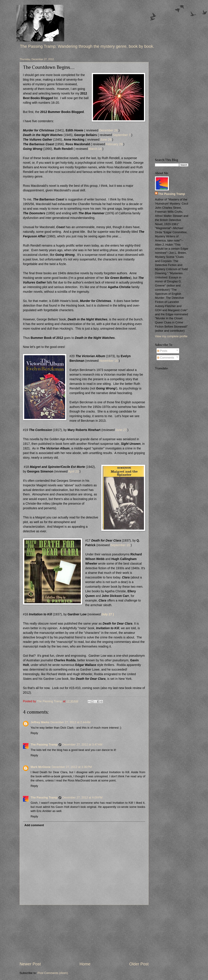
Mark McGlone (41, 767)
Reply (34, 733)
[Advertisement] (84, 933)
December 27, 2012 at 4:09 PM (82, 797)
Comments (166, 358)
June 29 (106, 140)
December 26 (108, 130)
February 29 (114, 144)
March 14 (95, 149)
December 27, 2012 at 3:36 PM (72, 767)
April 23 (73, 471)
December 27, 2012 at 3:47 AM (82, 744)
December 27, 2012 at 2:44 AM (71, 722)
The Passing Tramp (44, 744)
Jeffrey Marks (40, 722)
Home (85, 964)
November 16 (109, 361)
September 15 (120, 545)
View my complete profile (171, 336)
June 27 (121, 430)
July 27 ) (108, 614)
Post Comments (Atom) (53, 973)
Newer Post (30, 964)
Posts (162, 351)
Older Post (139, 964)
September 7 (122, 135)
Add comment (34, 825)
